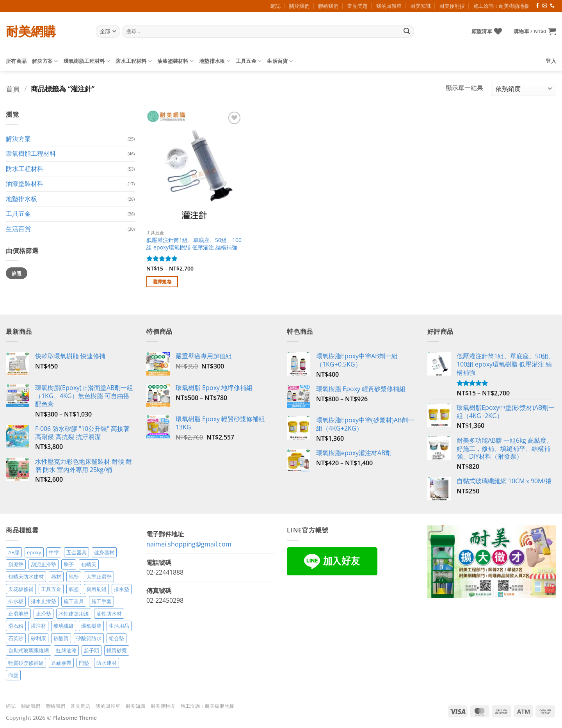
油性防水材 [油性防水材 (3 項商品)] (109, 614)
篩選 (17, 273)
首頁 (13, 88)
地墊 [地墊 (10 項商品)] (74, 577)
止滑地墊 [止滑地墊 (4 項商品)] (18, 614)
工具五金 (249, 61)
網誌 (276, 6)
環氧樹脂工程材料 (87, 61)
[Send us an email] (545, 6)
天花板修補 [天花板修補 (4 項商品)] (21, 589)
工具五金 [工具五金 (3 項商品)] (51, 589)
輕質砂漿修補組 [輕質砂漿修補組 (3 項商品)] (26, 663)
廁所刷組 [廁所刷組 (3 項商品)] (96, 589)
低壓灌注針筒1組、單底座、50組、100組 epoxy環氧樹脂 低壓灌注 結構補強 (194, 244)
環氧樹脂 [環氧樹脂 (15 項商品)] (91, 626)
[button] (535, 31)
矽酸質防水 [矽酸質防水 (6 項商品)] (89, 638)
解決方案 (45, 61)
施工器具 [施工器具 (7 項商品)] (74, 601)
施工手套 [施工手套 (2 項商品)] (101, 601)
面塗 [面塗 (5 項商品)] (13, 675)
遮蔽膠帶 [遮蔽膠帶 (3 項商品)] (61, 663)
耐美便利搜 (452, 6)
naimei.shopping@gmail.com (189, 544)
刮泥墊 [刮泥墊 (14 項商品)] (16, 564)
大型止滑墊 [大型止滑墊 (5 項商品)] (99, 577)
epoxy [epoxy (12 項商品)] (34, 552)
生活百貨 (280, 61)
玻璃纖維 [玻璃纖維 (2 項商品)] (64, 626)
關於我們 (299, 6)
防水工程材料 (134, 61)
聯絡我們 (328, 6)
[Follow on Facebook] (537, 6)
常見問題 (357, 6)
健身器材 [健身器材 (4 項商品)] (104, 552)
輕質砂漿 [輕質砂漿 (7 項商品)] (117, 650)
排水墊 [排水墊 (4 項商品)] (122, 589)
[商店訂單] (524, 88)
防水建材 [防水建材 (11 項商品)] (107, 663)
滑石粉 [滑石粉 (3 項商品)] (16, 626)
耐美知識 (421, 6)
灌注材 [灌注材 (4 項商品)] (38, 626)
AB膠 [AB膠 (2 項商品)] (14, 552)
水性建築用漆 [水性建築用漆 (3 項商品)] (74, 614)
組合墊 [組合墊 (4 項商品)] (116, 638)
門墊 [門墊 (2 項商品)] (84, 663)
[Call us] (552, 6)
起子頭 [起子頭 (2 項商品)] (92, 650)
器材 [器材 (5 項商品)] (56, 577)
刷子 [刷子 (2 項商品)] (69, 564)
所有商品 (16, 61)
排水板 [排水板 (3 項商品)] (16, 601)
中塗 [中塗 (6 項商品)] (54, 552)
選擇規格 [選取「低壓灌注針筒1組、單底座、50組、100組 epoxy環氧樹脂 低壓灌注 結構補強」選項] (162, 282)
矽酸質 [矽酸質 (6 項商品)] (61, 638)
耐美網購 (31, 31)
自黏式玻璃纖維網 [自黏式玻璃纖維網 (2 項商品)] (28, 650)
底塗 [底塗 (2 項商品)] (74, 589)
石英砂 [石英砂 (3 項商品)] (16, 638)
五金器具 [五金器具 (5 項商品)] (76, 552)
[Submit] (407, 32)
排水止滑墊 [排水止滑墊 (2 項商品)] (44, 601)
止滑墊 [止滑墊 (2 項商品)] (44, 614)
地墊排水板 (215, 61)
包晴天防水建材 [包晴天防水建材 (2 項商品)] (26, 577)
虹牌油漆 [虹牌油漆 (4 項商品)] (66, 650)
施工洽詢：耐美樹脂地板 (501, 6)
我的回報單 (389, 6)
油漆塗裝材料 (175, 61)
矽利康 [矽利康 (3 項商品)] (38, 638)
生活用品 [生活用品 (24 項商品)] (119, 626)
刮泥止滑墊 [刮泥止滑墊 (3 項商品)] (44, 564)
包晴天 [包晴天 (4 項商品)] (89, 564)
